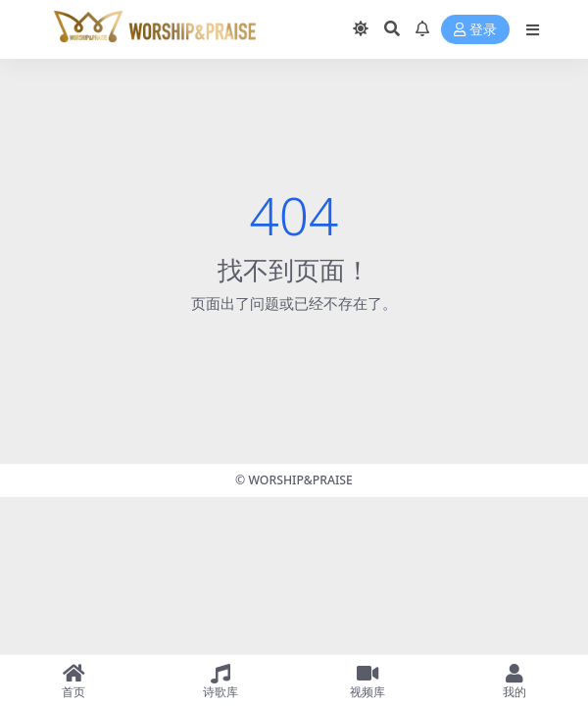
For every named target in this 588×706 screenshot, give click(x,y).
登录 (475, 30)
